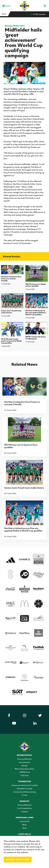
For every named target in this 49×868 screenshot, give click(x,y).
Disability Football (25, 789)
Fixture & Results (25, 805)
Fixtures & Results (24, 759)
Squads (24, 765)
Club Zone (24, 775)
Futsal (24, 795)
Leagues (25, 811)
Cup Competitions (25, 808)
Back (4, 14)
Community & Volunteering (25, 792)
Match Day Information (25, 769)
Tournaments (24, 762)
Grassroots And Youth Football (25, 785)
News (25, 825)
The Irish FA (24, 821)
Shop (24, 828)
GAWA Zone (25, 772)
